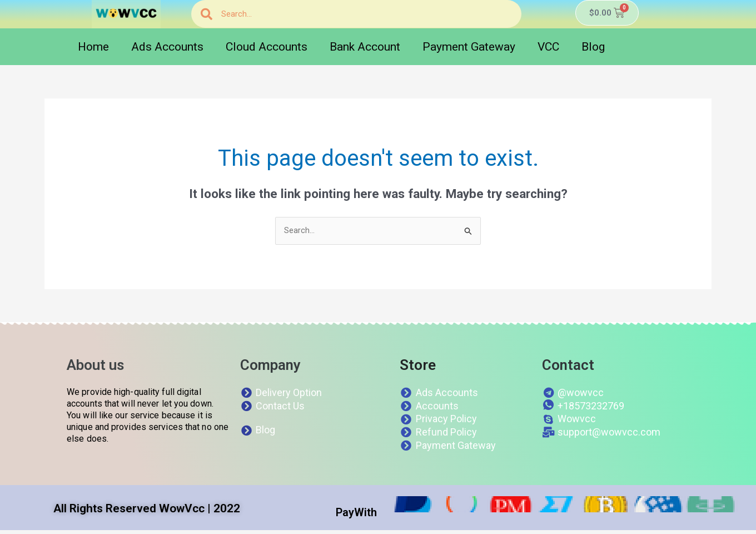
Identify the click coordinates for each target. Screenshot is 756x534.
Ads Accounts (167, 47)
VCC (548, 47)
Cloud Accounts (267, 47)
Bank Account (365, 47)
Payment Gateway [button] (469, 47)
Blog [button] (593, 47)
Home (93, 47)
